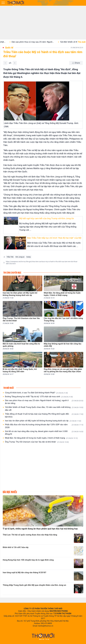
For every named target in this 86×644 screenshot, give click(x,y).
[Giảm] (5, 63)
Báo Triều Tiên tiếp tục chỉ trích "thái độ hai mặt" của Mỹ (54, 238)
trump (29, 257)
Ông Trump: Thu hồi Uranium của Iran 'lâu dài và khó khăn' (37, 442)
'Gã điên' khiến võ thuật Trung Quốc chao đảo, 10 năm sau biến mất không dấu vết (44, 409)
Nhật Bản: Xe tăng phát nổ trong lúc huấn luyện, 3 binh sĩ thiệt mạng (41, 438)
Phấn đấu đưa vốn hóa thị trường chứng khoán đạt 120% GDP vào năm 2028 (44, 426)
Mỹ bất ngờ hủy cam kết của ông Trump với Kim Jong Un (47, 218)
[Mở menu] (3, 3)
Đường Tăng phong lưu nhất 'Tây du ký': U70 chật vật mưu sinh (39, 397)
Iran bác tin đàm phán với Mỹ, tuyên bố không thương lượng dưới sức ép (43, 421)
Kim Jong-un (20, 257)
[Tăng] (15, 63)
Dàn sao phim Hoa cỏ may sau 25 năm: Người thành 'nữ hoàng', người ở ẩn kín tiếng (44, 402)
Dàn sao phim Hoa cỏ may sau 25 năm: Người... (38, 42)
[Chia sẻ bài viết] (76, 63)
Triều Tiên (10, 257)
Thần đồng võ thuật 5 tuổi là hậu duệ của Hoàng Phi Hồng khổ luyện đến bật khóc (44, 415)
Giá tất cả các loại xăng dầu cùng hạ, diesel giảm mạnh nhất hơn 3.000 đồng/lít (44, 433)
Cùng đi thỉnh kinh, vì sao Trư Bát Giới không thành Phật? (36, 393)
